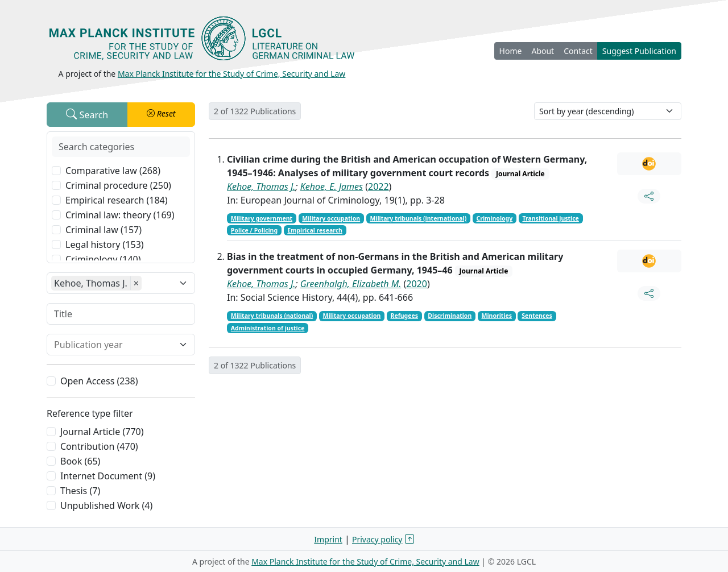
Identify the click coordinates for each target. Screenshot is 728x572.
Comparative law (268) (113, 171)
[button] (161, 115)
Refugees (405, 316)
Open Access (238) (99, 381)
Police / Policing (254, 230)
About (543, 51)
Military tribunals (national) (272, 316)
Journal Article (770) (102, 432)
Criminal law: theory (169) (120, 215)
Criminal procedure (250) (118, 185)
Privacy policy (377, 539)
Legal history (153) (105, 244)
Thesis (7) (80, 491)
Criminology (495, 218)
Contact (578, 51)
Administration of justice (268, 328)
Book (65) (80, 461)
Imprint (328, 539)
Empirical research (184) (117, 200)
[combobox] (114, 345)
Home (511, 51)
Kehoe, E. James (332, 186)
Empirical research (315, 230)
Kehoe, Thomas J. (261, 186)
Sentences (537, 316)
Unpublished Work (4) (106, 505)
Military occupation (331, 218)
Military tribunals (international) (418, 218)
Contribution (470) (99, 446)
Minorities (497, 316)
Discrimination (450, 316)
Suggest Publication (639, 51)
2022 (379, 186)
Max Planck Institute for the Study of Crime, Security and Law (232, 74)
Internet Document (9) (108, 476)
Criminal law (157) (104, 230)
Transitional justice (550, 218)
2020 (417, 284)
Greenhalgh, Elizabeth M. (351, 284)
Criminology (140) (103, 259)
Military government (262, 218)
